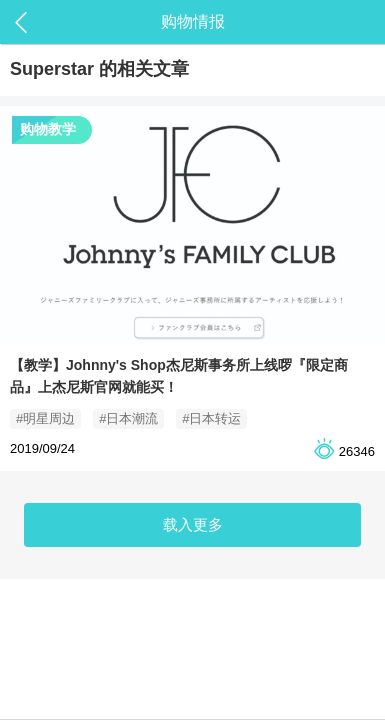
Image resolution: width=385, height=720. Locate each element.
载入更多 (193, 524)
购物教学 (48, 129)
